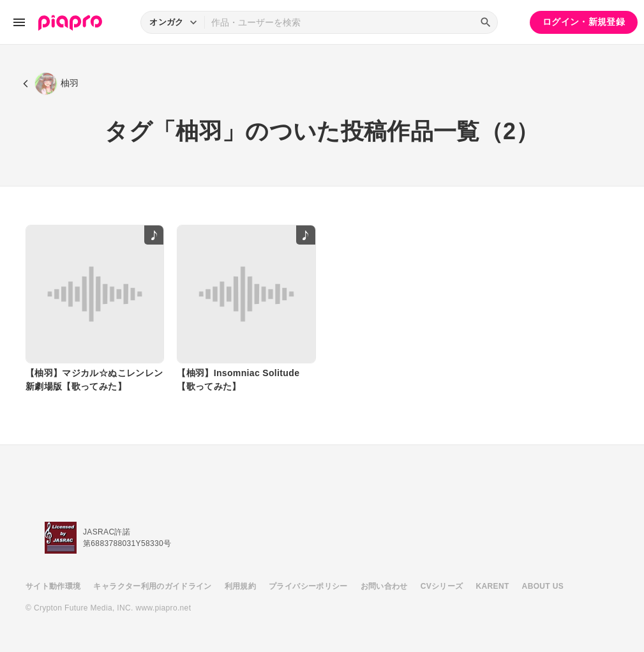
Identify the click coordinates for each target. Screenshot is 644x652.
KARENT (493, 586)
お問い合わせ (384, 586)
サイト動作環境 (53, 586)
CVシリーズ (442, 586)
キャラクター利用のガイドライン (152, 586)
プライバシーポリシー (308, 586)
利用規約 (240, 586)
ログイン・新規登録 (584, 22)
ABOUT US (543, 586)
